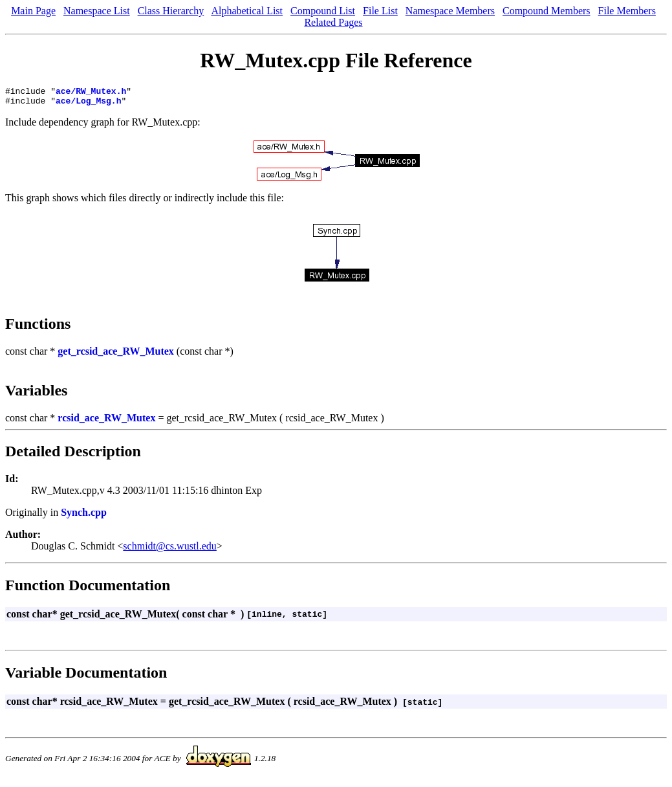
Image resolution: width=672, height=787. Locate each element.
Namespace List (97, 11)
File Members (627, 11)
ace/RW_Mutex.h (91, 93)
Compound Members (547, 11)
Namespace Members (450, 11)
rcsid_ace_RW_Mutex (106, 422)
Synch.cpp (84, 516)
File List (380, 11)
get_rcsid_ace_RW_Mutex (116, 355)
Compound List (323, 11)
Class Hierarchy (171, 11)
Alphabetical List (247, 11)
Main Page (33, 11)
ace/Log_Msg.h (88, 104)
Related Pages (333, 22)
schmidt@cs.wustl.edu (170, 550)
